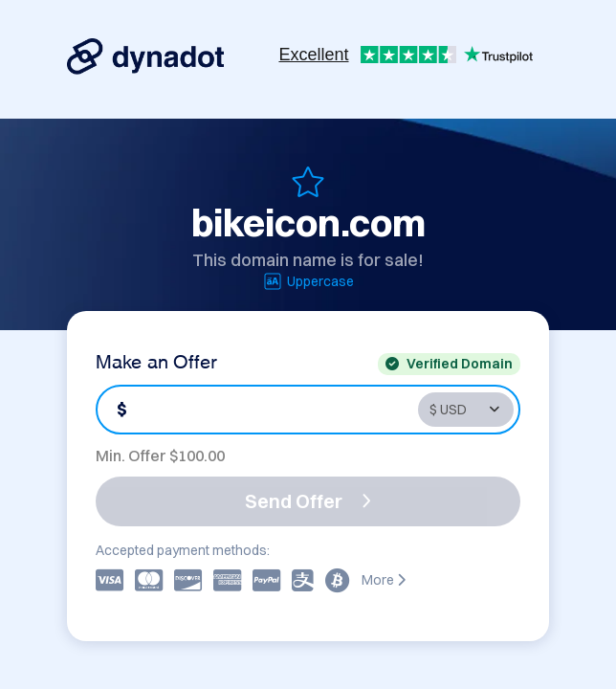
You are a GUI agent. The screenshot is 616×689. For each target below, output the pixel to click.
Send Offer (308, 501)
